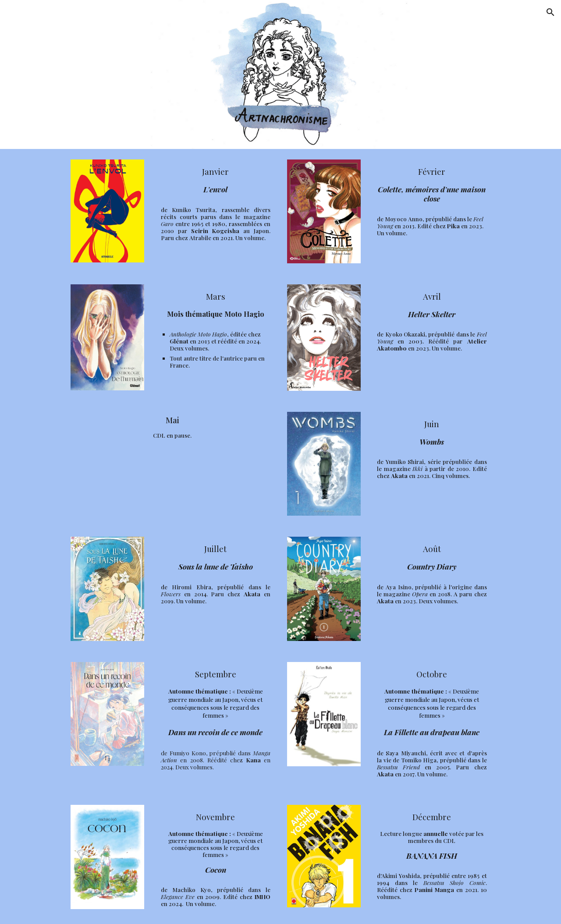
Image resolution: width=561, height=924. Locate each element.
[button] (550, 12)
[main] (216, 180)
